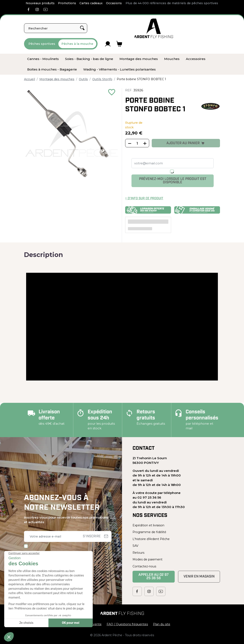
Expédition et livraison (148, 525)
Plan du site (162, 624)
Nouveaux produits (40, 3)
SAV (135, 546)
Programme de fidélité (149, 532)
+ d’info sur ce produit (144, 199)
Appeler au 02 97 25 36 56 (154, 577)
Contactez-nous (144, 566)
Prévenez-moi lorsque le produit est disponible (173, 181)
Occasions (114, 3)
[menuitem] (43, 59)
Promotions (67, 3)
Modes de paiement (147, 559)
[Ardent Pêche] (154, 28)
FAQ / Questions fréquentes (127, 624)
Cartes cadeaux (91, 3)
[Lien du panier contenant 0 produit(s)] (119, 44)
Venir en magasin (199, 577)
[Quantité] (137, 143)
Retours (138, 553)
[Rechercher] (56, 28)
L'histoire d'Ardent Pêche (151, 539)
